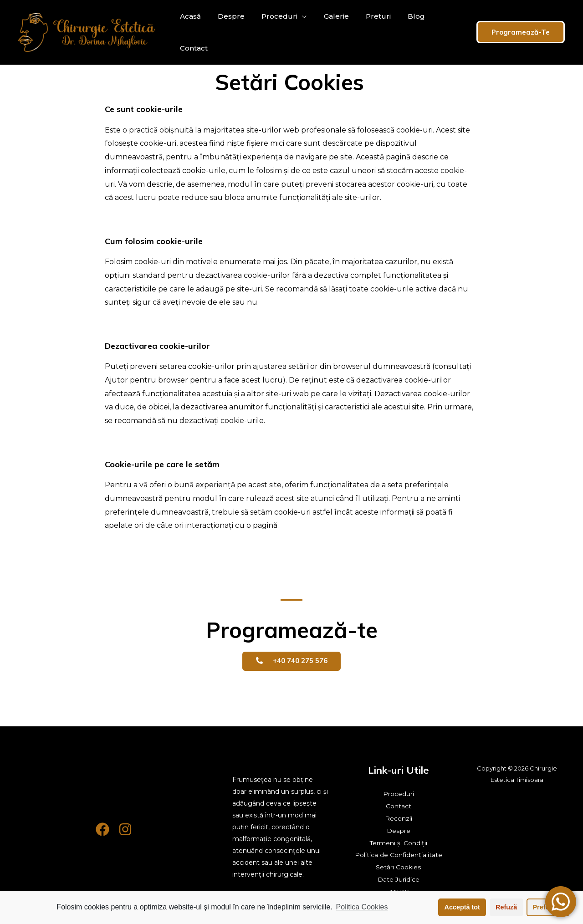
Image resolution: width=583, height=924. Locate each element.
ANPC (399, 889)
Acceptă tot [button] (462, 907)
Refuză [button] (506, 907)
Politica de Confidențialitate (399, 853)
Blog (403, 32)
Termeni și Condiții (399, 842)
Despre (228, 32)
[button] (292, 661)
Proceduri (274, 32)
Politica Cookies (362, 907)
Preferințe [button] (548, 907)
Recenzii (399, 818)
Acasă (189, 32)
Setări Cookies (399, 865)
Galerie (328, 32)
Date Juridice (399, 877)
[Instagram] (125, 829)
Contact (440, 32)
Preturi (367, 32)
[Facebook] (102, 829)
